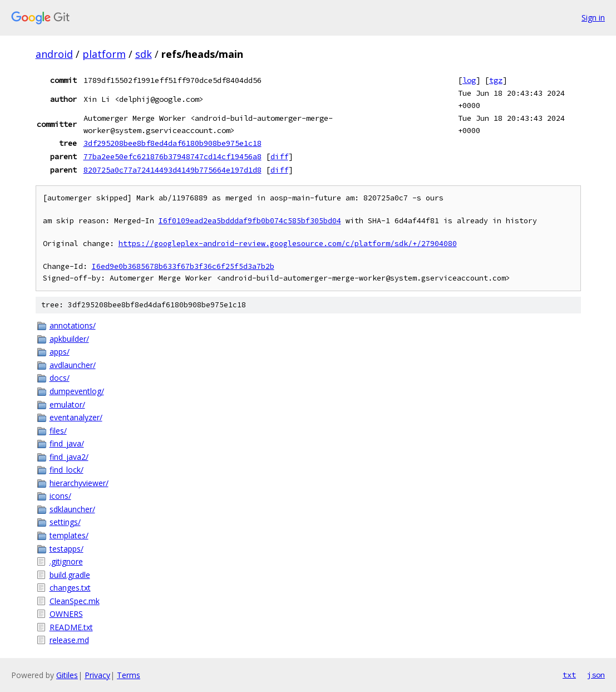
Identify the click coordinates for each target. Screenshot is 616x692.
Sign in (593, 18)
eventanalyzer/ (76, 417)
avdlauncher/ (73, 365)
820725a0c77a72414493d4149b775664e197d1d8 (173, 170)
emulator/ (67, 404)
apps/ (60, 352)
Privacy (97, 675)
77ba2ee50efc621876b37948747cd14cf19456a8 (173, 156)
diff (279, 156)
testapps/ (66, 549)
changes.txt (70, 588)
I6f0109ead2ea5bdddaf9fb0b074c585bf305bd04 (250, 221)
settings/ (65, 522)
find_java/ (67, 443)
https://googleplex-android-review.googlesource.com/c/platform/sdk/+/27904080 (288, 244)
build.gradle (70, 575)
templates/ (69, 535)
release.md (69, 640)
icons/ (60, 496)
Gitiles (67, 675)
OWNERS (66, 614)
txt (569, 675)
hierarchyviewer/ (79, 483)
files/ (58, 431)
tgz (496, 80)
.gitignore (66, 561)
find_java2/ (69, 457)
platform (104, 54)
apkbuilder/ (69, 339)
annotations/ (73, 325)
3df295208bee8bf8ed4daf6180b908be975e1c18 (173, 143)
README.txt (71, 627)
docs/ (60, 378)
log (469, 80)
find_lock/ (66, 470)
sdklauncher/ (72, 509)
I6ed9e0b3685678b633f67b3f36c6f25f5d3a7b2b (183, 266)
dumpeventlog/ (77, 391)
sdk (144, 54)
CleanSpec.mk (75, 601)
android (54, 54)
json (596, 675)
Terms (129, 675)
